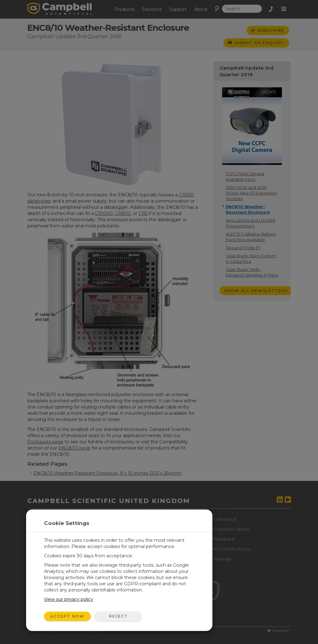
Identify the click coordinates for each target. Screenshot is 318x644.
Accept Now (67, 616)
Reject (118, 616)
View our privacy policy (69, 599)
